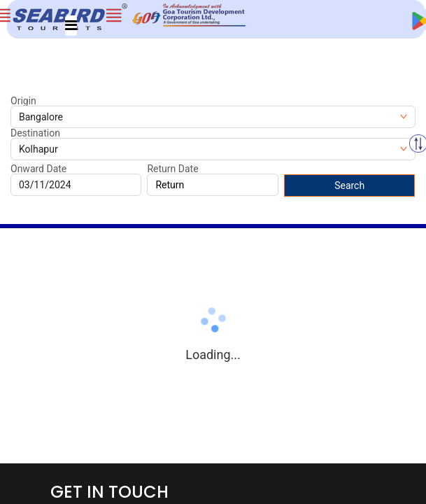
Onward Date (38, 169)
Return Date (172, 169)
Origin (23, 101)
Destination (35, 133)
